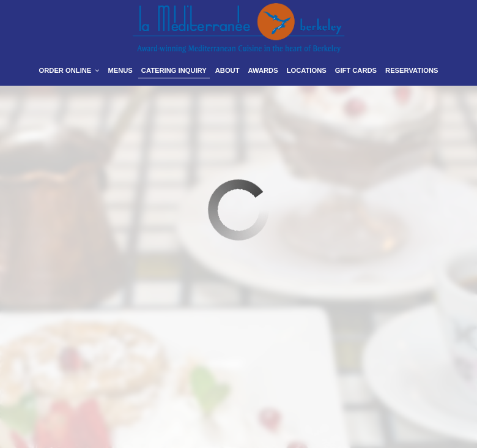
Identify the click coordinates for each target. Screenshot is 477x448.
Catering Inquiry (174, 70)
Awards (263, 70)
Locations (307, 70)
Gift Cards (356, 70)
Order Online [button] (69, 70)
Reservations (412, 70)
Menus (120, 70)
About (227, 70)
